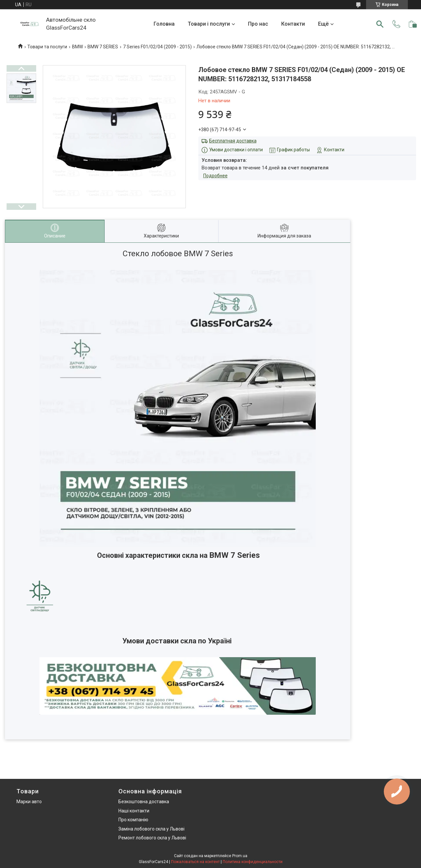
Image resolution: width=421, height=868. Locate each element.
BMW (77, 47)
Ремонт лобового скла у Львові (152, 838)
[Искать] (380, 24)
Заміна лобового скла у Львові (151, 829)
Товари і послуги (209, 24)
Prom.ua (240, 856)
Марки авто (29, 802)
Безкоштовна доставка (144, 802)
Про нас (258, 24)
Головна (164, 24)
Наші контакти (134, 811)
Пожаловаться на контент (195, 862)
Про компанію (133, 820)
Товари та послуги (47, 47)
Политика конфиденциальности (253, 862)
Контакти (293, 24)
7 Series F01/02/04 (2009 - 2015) (157, 47)
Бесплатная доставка (233, 141)
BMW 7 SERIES (103, 47)
